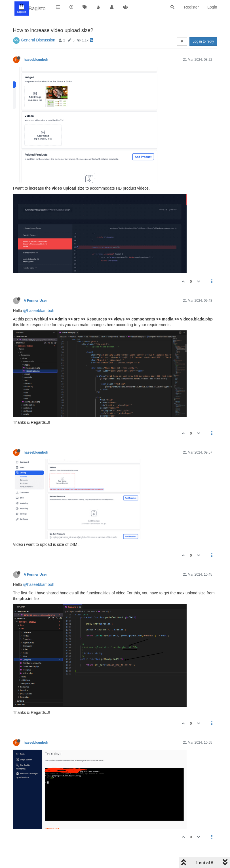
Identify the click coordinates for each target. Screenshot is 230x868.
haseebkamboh (36, 60)
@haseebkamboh (39, 311)
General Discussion (38, 40)
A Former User (35, 301)
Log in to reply (203, 41)
